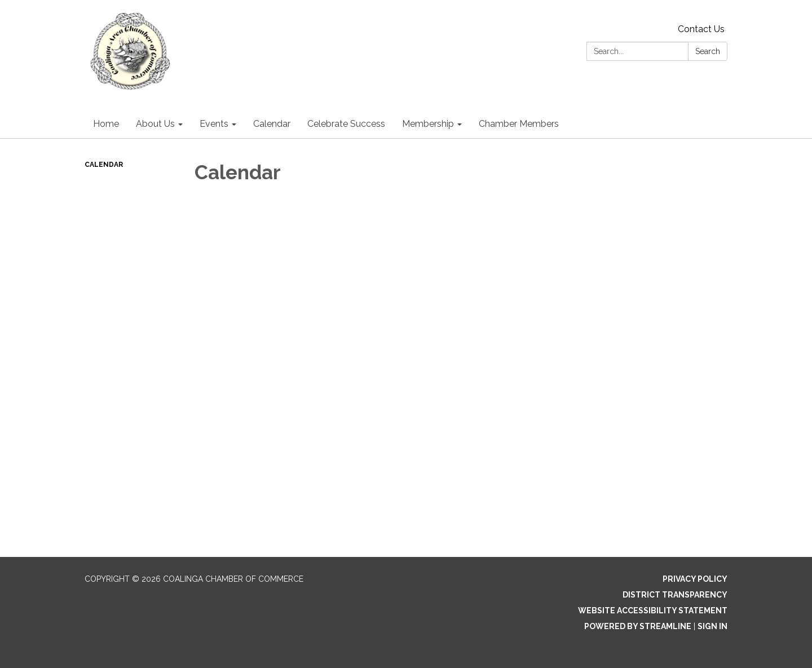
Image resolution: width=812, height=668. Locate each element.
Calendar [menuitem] (272, 124)
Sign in (712, 626)
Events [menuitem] (214, 124)
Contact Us (701, 29)
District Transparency (675, 595)
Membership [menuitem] (428, 124)
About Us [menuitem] (155, 124)
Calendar (104, 165)
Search (708, 51)
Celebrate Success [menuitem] (346, 124)
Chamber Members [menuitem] (519, 124)
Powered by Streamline (638, 626)
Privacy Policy (695, 579)
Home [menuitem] (106, 124)
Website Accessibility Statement (653, 611)
